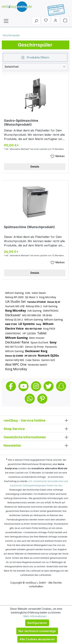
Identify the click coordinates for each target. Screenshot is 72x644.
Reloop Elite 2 (34, 306)
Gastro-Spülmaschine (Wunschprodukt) (21, 122)
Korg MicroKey (47, 297)
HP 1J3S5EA (29, 333)
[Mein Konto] (56, 20)
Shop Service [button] (36, 429)
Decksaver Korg (36, 351)
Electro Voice (14, 328)
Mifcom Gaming (14, 293)
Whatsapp (30, 399)
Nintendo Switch (38, 365)
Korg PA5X (49, 329)
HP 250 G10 (30, 356)
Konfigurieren (37, 623)
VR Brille (47, 315)
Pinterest (42, 399)
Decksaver (13, 315)
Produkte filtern (35, 57)
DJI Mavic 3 (31, 297)
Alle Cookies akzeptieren (37, 639)
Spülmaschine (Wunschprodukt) (29, 227)
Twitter (49, 386)
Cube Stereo (33, 360)
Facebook (11, 386)
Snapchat (61, 386)
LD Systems (27, 324)
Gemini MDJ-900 (15, 360)
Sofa (28, 293)
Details (35, 167)
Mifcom (48, 324)
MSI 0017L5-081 (15, 347)
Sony (39, 324)
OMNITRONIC (51, 311)
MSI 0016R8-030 (32, 315)
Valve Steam (39, 293)
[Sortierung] (35, 67)
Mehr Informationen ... (36, 616)
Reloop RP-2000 (14, 297)
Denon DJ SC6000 (14, 356)
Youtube (23, 386)
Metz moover (37, 338)
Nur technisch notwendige (37, 631)
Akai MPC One (16, 364)
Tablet (42, 333)
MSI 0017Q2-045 (33, 329)
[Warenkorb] (65, 20)
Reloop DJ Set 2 (14, 320)
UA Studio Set (15, 301)
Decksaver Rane (17, 342)
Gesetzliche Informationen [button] (36, 437)
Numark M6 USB (15, 306)
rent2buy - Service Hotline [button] (36, 420)
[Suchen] (36, 21)
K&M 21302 (11, 324)
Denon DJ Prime (34, 347)
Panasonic (51, 347)
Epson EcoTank (39, 342)
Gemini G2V (48, 360)
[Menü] (6, 21)
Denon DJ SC (54, 302)
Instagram (36, 386)
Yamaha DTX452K (37, 302)
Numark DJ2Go (48, 355)
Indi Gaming (50, 306)
